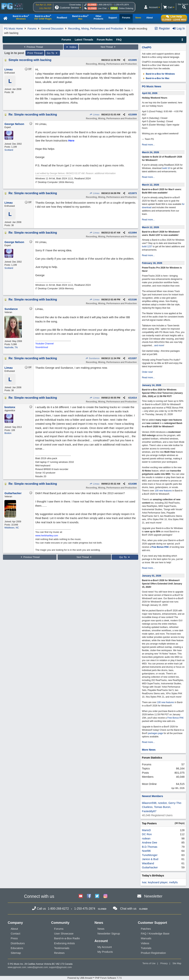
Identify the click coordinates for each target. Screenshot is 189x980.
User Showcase (64, 933)
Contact (16, 933)
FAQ (119, 40)
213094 (133, 233)
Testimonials (62, 948)
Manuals (146, 938)
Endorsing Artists (65, 943)
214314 (133, 398)
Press (14, 938)
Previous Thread (33, 47)
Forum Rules (105, 40)
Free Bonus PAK (160, 547)
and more (159, 345)
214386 (133, 484)
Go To (53, 53)
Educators (17, 948)
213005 (133, 60)
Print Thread (35, 53)
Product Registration (153, 953)
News (101, 929)
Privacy (164, 963)
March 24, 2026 (151, 152)
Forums (32, 29)
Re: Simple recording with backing (33, 115)
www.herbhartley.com (47, 536)
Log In (179, 28)
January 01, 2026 (152, 576)
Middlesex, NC (12, 528)
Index (71, 47)
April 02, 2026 (150, 93)
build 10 (166, 168)
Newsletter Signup (109, 933)
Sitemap (16, 953)
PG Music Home (13, 29)
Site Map (177, 963)
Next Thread (109, 47)
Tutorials (146, 948)
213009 (133, 115)
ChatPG (147, 47)
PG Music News (152, 86)
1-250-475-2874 (121, 5)
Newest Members (152, 796)
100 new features (163, 491)
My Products (105, 952)
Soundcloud (42, 347)
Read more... (148, 145)
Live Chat (102, 8)
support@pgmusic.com (60, 967)
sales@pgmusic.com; (38, 967)
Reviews (59, 953)
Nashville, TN (11, 347)
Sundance (92, 358)
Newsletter (153, 896)
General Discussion (52, 29)
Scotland (9, 150)
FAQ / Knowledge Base (155, 933)
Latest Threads (84, 40)
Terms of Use (149, 963)
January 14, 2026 (152, 385)
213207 (133, 358)
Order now (147, 372)
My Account (105, 947)
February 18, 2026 (152, 263)
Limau (94, 115)
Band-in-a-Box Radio (67, 938)
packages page (156, 733)
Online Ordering (126, 8)
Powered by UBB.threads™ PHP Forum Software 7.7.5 (94, 978)
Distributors (18, 943)
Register (162, 28)
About (14, 929)
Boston (8, 433)
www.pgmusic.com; (17, 967)
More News (149, 750)
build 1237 (147, 247)
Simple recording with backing (30, 60)
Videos (145, 943)
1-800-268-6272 (104, 5)
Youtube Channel (44, 344)
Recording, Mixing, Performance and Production (96, 29)
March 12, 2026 (151, 185)
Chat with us (128, 909)
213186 (133, 300)
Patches (146, 929)
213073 (133, 193)
